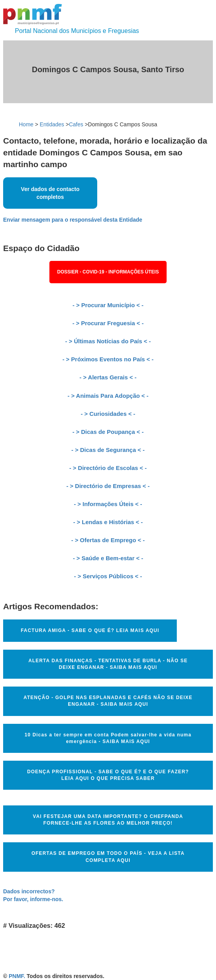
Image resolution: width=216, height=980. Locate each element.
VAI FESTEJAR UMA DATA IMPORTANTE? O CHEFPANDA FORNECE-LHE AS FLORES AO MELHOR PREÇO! (108, 820)
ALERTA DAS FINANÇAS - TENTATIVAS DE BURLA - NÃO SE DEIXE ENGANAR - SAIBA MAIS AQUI (108, 664)
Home (26, 124)
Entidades (52, 124)
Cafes (76, 124)
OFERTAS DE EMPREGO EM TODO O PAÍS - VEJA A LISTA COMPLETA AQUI (108, 857)
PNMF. (17, 976)
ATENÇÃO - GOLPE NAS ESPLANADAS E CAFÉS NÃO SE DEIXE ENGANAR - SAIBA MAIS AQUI (108, 701)
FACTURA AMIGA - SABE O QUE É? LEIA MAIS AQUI (90, 630)
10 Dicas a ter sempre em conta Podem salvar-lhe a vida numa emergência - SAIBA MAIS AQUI (108, 738)
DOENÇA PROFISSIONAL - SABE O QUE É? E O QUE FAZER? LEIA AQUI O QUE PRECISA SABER (108, 775)
